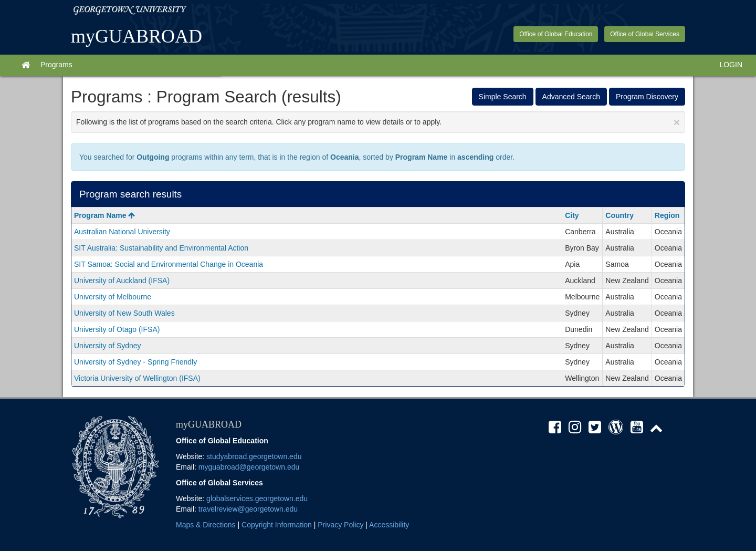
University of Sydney (108, 346)
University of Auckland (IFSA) (122, 280)
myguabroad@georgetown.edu (249, 467)
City (572, 215)
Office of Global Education (556, 34)
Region (667, 215)
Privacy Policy (340, 525)
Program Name (104, 215)
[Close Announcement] (677, 122)
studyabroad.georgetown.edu (254, 456)
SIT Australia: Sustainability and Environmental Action (161, 248)
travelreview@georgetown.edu (248, 509)
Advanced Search (571, 97)
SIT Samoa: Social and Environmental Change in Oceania (169, 264)
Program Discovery (647, 97)
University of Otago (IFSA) (117, 329)
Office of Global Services (645, 34)
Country (619, 215)
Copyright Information (277, 525)
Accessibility (389, 525)
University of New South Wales (124, 313)
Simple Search (503, 97)
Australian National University (122, 232)
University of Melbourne (113, 297)
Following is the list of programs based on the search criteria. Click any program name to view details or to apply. (378, 122)
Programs (56, 65)
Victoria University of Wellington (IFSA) (137, 378)
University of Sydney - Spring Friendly (135, 362)
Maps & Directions (206, 525)
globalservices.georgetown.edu (257, 498)
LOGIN (731, 65)
